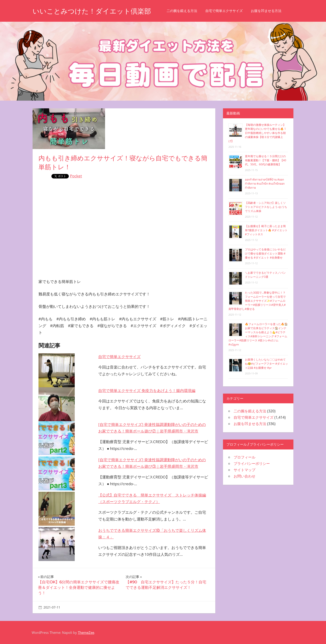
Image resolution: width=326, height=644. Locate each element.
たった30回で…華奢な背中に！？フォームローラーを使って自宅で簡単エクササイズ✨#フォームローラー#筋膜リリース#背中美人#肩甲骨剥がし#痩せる (257, 301)
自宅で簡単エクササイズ (232, 11)
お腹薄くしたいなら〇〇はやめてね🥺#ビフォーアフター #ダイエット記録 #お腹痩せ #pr (266, 364)
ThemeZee (86, 632)
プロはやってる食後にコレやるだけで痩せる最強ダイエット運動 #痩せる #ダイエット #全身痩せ (265, 253)
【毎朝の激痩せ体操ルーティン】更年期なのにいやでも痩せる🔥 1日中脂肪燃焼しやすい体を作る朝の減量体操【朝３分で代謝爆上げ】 (257, 133)
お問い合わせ (244, 476)
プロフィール (244, 457)
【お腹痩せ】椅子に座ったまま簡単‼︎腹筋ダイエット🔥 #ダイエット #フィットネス (266, 230)
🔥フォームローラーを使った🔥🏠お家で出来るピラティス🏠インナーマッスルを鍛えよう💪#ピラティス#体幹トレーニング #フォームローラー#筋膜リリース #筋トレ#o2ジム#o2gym (258, 334)
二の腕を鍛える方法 (190, 11)
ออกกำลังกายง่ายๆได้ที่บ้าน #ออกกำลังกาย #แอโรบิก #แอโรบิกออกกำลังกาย (265, 184)
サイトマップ (244, 470)
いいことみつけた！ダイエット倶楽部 (96, 11)
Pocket (76, 176)
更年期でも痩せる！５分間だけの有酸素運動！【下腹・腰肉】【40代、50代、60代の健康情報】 (266, 160)
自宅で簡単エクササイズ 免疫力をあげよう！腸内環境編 (147, 391)
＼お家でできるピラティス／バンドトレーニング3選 (265, 275)
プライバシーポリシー (252, 463)
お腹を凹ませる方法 (274, 11)
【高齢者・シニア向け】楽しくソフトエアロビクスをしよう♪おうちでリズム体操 (266, 207)
